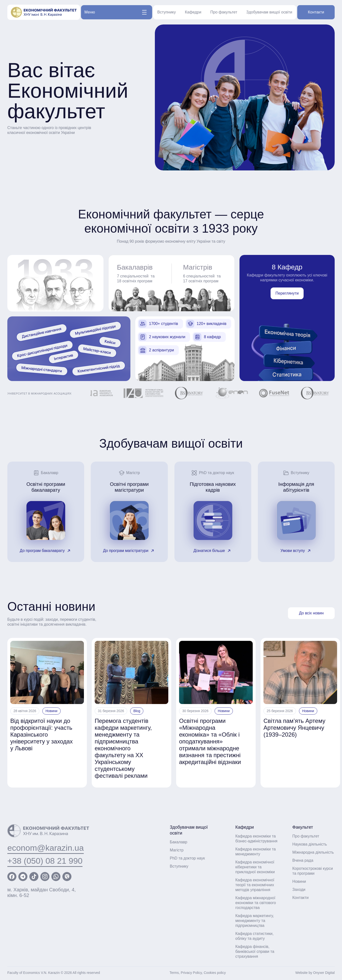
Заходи (299, 890)
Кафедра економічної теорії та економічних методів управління (255, 885)
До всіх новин (311, 613)
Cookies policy (215, 973)
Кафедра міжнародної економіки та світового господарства (256, 903)
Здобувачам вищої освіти (269, 12)
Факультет (303, 827)
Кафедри (193, 12)
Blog (137, 711)
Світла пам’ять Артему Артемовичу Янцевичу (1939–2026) (294, 728)
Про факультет (224, 12)
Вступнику (167, 12)
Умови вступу (296, 551)
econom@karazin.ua (46, 848)
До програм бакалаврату (46, 551)
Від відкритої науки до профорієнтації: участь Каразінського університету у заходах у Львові (41, 735)
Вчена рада (303, 860)
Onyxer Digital (324, 973)
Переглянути (287, 293)
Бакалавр (178, 842)
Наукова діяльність (310, 844)
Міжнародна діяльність (313, 852)
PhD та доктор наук (187, 858)
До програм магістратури (129, 551)
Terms (174, 973)
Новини (51, 711)
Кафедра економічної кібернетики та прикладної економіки (255, 867)
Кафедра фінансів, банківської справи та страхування (255, 951)
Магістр (177, 850)
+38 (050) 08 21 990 (45, 861)
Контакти (316, 12)
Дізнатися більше (213, 551)
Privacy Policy (191, 973)
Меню (115, 12)
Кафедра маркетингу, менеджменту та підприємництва (255, 921)
